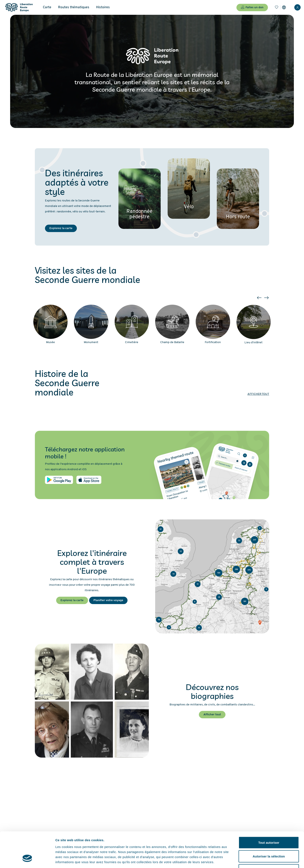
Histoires (103, 7)
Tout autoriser (269, 813)
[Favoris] (277, 7)
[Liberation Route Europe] (19, 7)
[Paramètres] (284, 7)
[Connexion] (297, 7)
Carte (47, 7)
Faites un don (252, 7)
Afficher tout (258, 394)
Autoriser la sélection (269, 827)
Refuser (269, 840)
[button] (259, 298)
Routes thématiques (74, 7)
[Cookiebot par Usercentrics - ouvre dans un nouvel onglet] (27, 860)
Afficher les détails (233, 860)
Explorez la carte (61, 228)
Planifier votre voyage (108, 600)
